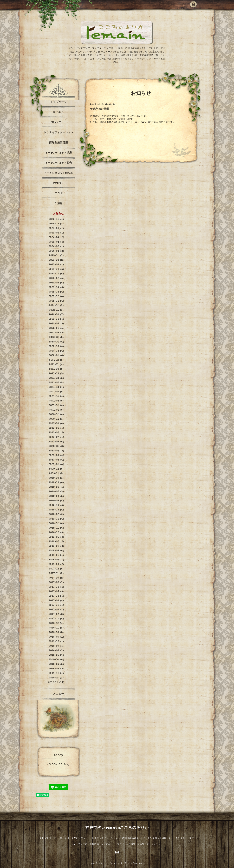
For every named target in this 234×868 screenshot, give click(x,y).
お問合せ (58, 183)
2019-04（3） (57, 505)
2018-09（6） (57, 537)
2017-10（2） (57, 578)
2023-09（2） (57, 265)
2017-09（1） (57, 583)
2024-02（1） (57, 247)
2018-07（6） (57, 546)
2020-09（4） (57, 428)
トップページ (59, 102)
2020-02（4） (57, 460)
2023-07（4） (57, 274)
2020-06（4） (57, 442)
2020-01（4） (57, 465)
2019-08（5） (57, 487)
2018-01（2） (57, 564)
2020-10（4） (57, 424)
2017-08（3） (57, 587)
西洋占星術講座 (58, 143)
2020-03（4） (57, 455)
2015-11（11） (57, 682)
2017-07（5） (57, 592)
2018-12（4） (57, 524)
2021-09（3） (57, 374)
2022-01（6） (57, 356)
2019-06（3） (57, 496)
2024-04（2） (57, 238)
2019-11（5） (57, 474)
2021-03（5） (57, 401)
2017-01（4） (57, 619)
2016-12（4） (57, 623)
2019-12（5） (57, 469)
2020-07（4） (57, 437)
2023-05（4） (57, 283)
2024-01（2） (57, 251)
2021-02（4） (57, 406)
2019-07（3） (57, 492)
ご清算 (58, 204)
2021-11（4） (57, 365)
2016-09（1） (57, 637)
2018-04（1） (57, 560)
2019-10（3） (57, 478)
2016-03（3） (57, 664)
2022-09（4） (57, 319)
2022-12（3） (57, 306)
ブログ (58, 194)
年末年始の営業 (100, 109)
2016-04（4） (57, 660)
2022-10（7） (57, 315)
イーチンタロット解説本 (58, 173)
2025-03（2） (57, 224)
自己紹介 (58, 113)
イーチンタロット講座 (59, 153)
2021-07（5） (57, 383)
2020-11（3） (57, 419)
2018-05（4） (57, 555)
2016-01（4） (57, 673)
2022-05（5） (57, 337)
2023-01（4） (57, 301)
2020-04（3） (57, 451)
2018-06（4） (57, 551)
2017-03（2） (57, 610)
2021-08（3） (57, 378)
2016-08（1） (57, 642)
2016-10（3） (57, 633)
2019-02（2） (57, 515)
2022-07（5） (57, 328)
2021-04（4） (57, 396)
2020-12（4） (57, 415)
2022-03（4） (57, 347)
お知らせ (58, 214)
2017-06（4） (57, 596)
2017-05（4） (57, 601)
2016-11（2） (57, 628)
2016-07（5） (57, 646)
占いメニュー (59, 123)
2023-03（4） (57, 292)
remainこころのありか (109, 864)
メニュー (58, 694)
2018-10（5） (57, 533)
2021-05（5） (57, 392)
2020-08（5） (57, 433)
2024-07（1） (57, 228)
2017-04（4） (57, 605)
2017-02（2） (57, 614)
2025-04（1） (57, 219)
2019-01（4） (57, 519)
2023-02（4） (57, 297)
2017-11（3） (57, 574)
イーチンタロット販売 (59, 163)
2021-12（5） (57, 360)
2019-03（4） (57, 510)
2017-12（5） (57, 569)
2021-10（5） (57, 369)
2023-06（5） (57, 278)
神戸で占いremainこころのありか (117, 828)
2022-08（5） (57, 324)
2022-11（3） (57, 310)
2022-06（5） (57, 333)
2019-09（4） (57, 483)
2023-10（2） (57, 260)
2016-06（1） (57, 651)
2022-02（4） (57, 351)
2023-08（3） (57, 269)
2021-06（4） (57, 387)
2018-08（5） (57, 542)
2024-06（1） (57, 233)
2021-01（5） (57, 410)
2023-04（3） (57, 287)
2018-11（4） (57, 528)
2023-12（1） (57, 256)
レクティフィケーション (58, 133)
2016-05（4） (57, 655)
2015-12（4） (57, 678)
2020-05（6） (57, 446)
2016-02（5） (57, 669)
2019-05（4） (57, 501)
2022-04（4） (57, 342)
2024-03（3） (57, 242)
